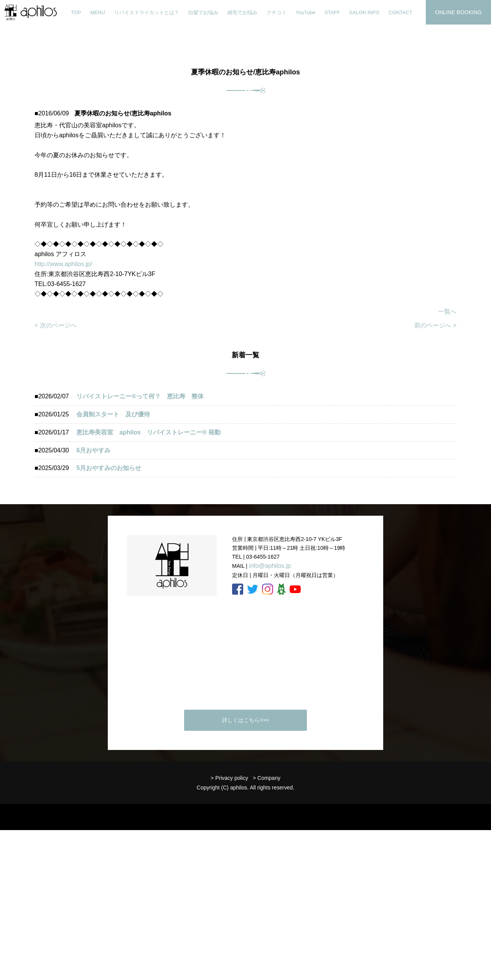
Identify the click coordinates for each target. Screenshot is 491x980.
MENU (98, 12)
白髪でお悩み (203, 12)
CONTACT (400, 12)
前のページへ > (435, 325)
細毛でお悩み (242, 12)
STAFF (332, 12)
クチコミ (277, 12)
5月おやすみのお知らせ (109, 468)
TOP (76, 12)
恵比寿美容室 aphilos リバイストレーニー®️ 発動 (152, 432)
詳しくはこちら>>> (246, 720)
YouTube (306, 12)
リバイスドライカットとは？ (147, 12)
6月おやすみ (93, 450)
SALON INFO (364, 12)
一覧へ (447, 312)
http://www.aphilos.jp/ (63, 264)
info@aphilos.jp (270, 566)
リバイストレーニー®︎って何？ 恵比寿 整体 (140, 396)
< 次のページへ (56, 325)
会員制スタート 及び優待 (113, 414)
